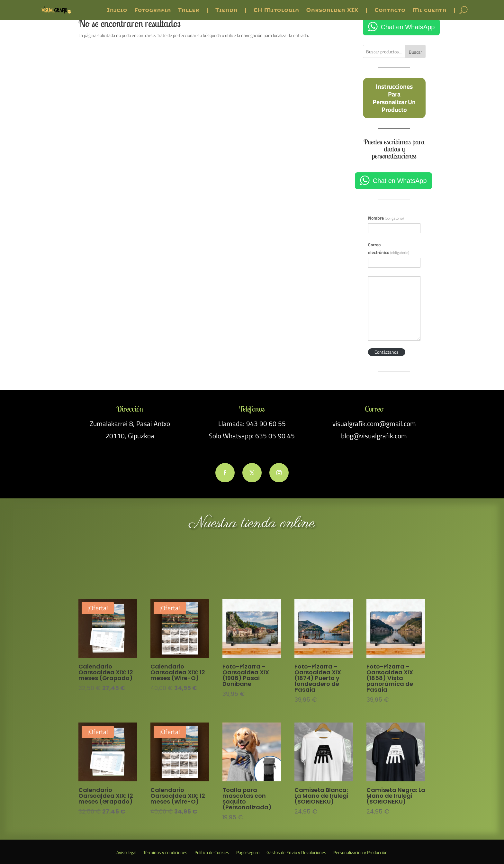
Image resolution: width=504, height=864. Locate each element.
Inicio (117, 10)
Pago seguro (248, 853)
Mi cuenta (429, 10)
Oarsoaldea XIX (332, 10)
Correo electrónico (389, 248)
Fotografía (153, 10)
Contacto (390, 10)
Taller (189, 10)
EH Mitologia (277, 10)
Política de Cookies (212, 853)
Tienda (226, 10)
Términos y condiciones (165, 853)
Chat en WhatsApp (408, 27)
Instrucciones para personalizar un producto (394, 98)
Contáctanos (387, 352)
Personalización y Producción (360, 853)
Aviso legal (126, 853)
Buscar (415, 52)
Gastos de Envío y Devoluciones (296, 853)
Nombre (386, 218)
